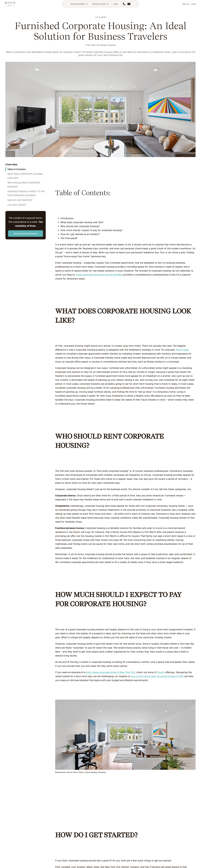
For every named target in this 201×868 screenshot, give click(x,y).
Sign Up (186, 4)
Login (194, 4)
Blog (116, 4)
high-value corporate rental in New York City (111, 672)
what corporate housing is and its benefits (99, 275)
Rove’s (161, 672)
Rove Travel (182, 350)
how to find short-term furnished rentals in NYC (157, 676)
